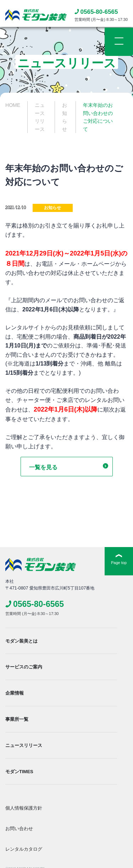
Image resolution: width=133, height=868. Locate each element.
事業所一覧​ (17, 719)
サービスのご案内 (24, 667)
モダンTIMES (19, 772)
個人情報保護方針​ (24, 808)
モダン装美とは (21, 641)
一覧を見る (43, 467)
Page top (119, 563)
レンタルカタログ (24, 849)
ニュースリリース (24, 745)
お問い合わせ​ (19, 829)
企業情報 (15, 693)
